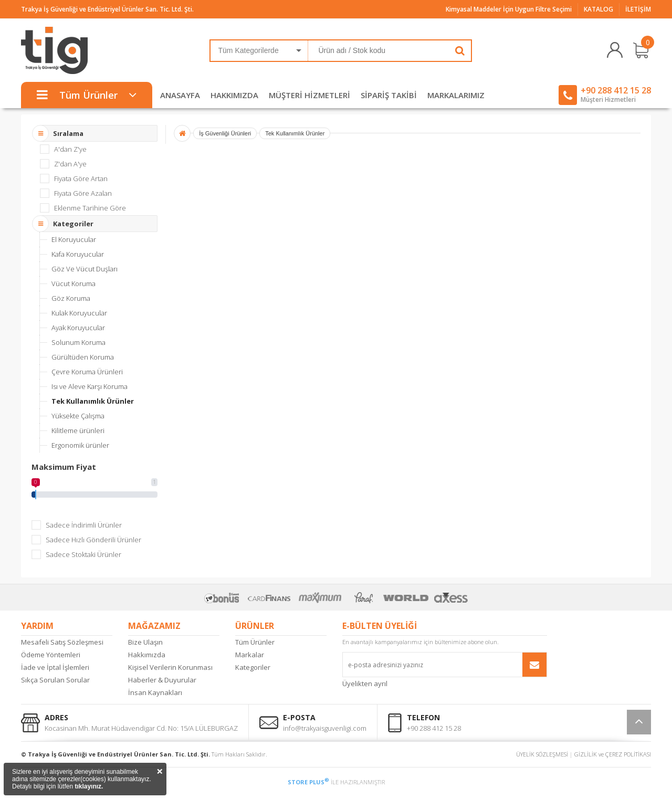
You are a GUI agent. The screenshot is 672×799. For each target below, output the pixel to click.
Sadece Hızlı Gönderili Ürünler (93, 540)
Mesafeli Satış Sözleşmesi (62, 642)
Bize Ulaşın (145, 642)
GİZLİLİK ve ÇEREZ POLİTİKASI (613, 754)
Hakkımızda (147, 655)
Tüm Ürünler (255, 642)
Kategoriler (253, 667)
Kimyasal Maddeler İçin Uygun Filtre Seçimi (509, 9)
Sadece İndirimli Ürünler (84, 525)
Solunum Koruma (78, 342)
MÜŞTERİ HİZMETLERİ (309, 95)
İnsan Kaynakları (155, 692)
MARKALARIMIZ (456, 95)
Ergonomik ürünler (80, 445)
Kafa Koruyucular (78, 254)
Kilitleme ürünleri (78, 430)
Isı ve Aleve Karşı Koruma (90, 386)
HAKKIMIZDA (234, 95)
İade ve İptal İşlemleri (55, 667)
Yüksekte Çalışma (78, 416)
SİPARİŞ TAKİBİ (389, 95)
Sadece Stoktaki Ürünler (83, 554)
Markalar (250, 655)
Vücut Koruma (73, 283)
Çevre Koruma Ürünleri (87, 372)
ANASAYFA (180, 95)
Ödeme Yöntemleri (51, 655)
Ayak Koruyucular (78, 328)
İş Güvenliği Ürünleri (225, 133)
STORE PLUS (308, 782)
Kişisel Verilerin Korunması (170, 667)
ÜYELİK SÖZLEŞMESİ (542, 754)
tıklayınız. (89, 786)
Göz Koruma (71, 298)
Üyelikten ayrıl (365, 684)
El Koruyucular (74, 239)
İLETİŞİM (638, 9)
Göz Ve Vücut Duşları (85, 269)
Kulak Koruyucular (79, 313)
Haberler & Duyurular (162, 680)
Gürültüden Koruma (83, 357)
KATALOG (598, 9)
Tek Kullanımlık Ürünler (93, 401)
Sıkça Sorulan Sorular (55, 680)
